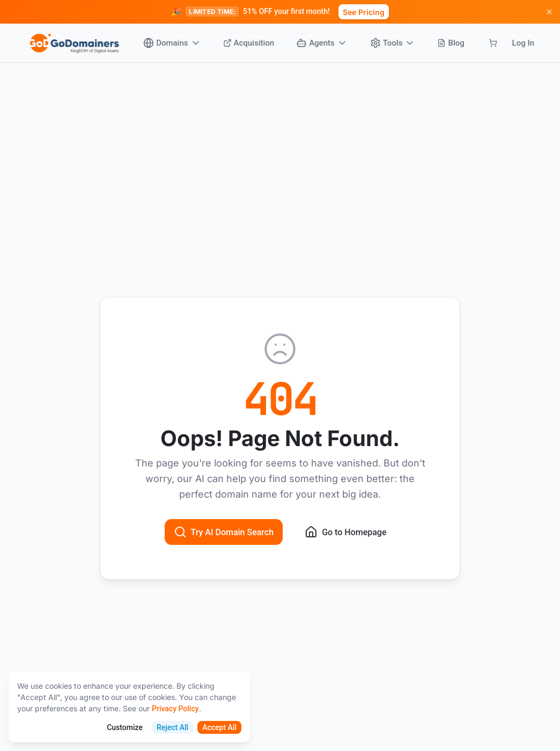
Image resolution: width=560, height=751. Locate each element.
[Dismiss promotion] (549, 12)
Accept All (219, 727)
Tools (393, 43)
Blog (451, 43)
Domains (172, 43)
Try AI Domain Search (224, 532)
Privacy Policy (175, 709)
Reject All (172, 727)
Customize (125, 727)
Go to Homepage (345, 532)
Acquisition (249, 43)
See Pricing (364, 12)
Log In (523, 43)
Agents (322, 43)
